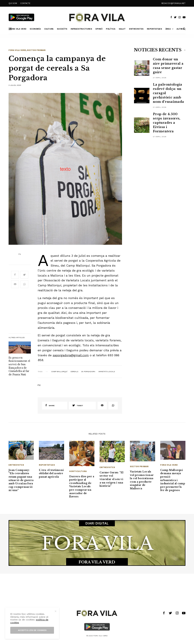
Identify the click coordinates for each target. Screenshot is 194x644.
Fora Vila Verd (17, 50)
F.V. (20, 254)
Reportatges (47, 465)
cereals (74, 372)
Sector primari (36, 50)
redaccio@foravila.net (173, 3)
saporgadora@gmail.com (71, 355)
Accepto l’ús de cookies (32, 630)
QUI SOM (13, 3)
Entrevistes (16, 465)
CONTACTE (25, 3)
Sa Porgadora (88, 372)
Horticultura (78, 471)
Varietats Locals (107, 372)
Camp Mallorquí (59, 372)
